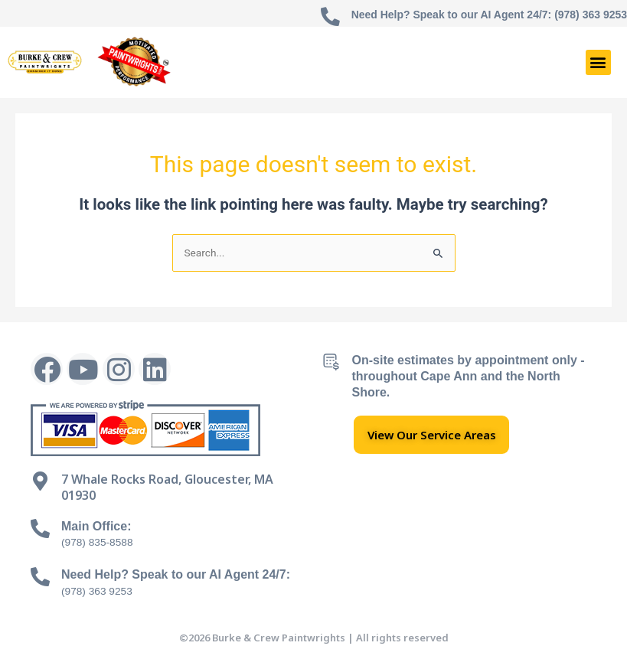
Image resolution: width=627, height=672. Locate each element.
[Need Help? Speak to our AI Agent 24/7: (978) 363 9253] (330, 17)
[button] (598, 62)
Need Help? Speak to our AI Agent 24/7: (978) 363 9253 (489, 15)
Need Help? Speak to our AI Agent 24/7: (176, 574)
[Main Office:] (40, 528)
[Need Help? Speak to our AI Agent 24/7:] (40, 577)
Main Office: (96, 526)
